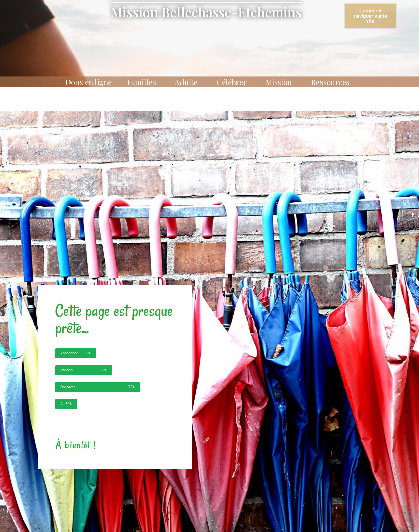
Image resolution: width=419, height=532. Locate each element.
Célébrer (233, 82)
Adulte (188, 82)
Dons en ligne (89, 82)
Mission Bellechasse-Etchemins (206, 12)
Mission (281, 82)
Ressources (332, 82)
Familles (143, 82)
